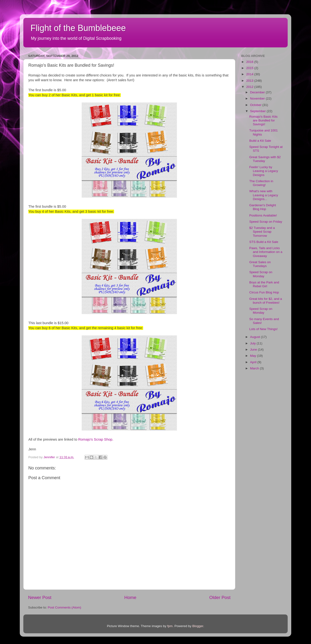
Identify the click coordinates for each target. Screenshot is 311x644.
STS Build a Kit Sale (264, 242)
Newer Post (40, 597)
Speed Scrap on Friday (266, 222)
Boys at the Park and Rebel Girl (264, 284)
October (256, 105)
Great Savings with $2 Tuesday (265, 159)
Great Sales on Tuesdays (260, 264)
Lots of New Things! (263, 329)
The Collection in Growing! (261, 183)
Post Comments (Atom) (65, 607)
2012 (250, 87)
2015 (250, 68)
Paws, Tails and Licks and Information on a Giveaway (266, 252)
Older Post (220, 597)
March (255, 368)
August (256, 337)
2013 (250, 81)
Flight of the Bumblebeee (78, 28)
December (258, 92)
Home (130, 597)
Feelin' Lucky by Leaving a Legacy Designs (264, 171)
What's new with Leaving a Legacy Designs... (264, 195)
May (253, 356)
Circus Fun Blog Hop (264, 292)
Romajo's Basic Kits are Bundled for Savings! (263, 120)
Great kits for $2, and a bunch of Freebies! (266, 301)
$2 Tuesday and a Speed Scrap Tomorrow (262, 232)
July (253, 343)
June (254, 350)
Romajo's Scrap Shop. (96, 439)
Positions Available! (263, 215)
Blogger (198, 626)
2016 (250, 62)
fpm (170, 626)
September (258, 111)
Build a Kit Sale (260, 141)
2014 (250, 74)
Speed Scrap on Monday (261, 274)
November (258, 98)
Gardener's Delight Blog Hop (263, 207)
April (254, 362)
